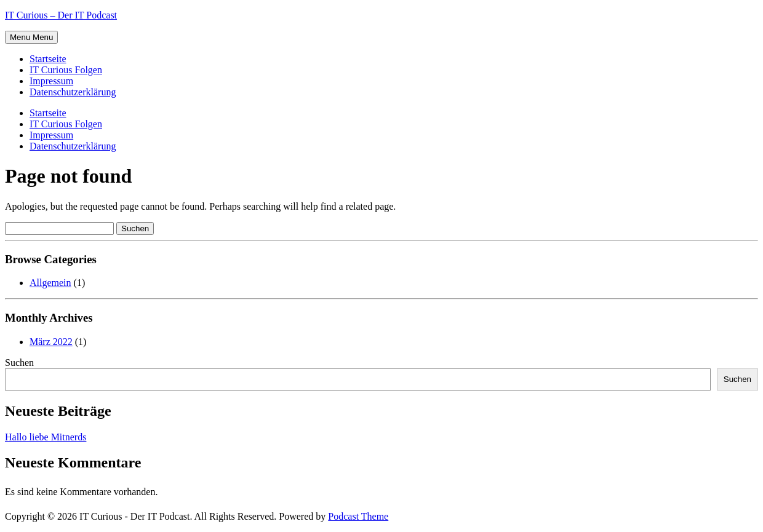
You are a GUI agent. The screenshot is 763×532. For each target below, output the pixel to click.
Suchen (19, 363)
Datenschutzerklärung (73, 92)
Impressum (51, 81)
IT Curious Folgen (66, 70)
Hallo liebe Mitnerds (46, 437)
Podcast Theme (358, 516)
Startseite (48, 59)
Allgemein (50, 283)
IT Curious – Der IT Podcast (61, 15)
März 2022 (51, 342)
